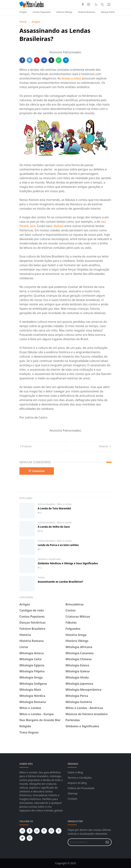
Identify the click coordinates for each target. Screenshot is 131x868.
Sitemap (73, 793)
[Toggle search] (102, 5)
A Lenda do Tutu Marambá (54, 508)
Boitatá (59, 226)
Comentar (37, 471)
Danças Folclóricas (110, 12)
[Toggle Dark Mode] (96, 4)
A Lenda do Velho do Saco (54, 527)
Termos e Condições (80, 778)
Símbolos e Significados (49, 559)
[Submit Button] (107, 842)
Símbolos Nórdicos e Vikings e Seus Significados (68, 563)
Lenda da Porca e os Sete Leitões (58, 545)
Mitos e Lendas (64, 504)
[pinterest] (44, 831)
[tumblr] (30, 831)
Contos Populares (41, 12)
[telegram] (22, 831)
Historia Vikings (64, 12)
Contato (72, 799)
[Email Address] (86, 842)
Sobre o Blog (75, 772)
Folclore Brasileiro (47, 504)
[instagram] (89, 5)
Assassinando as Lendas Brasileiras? (60, 582)
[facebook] (83, 5)
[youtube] (51, 831)
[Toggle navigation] (109, 4)
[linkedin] (37, 831)
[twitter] (22, 838)
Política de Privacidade (81, 788)
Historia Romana (87, 12)
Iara (33, 226)
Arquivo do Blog (77, 783)
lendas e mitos (71, 78)
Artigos (23, 12)
